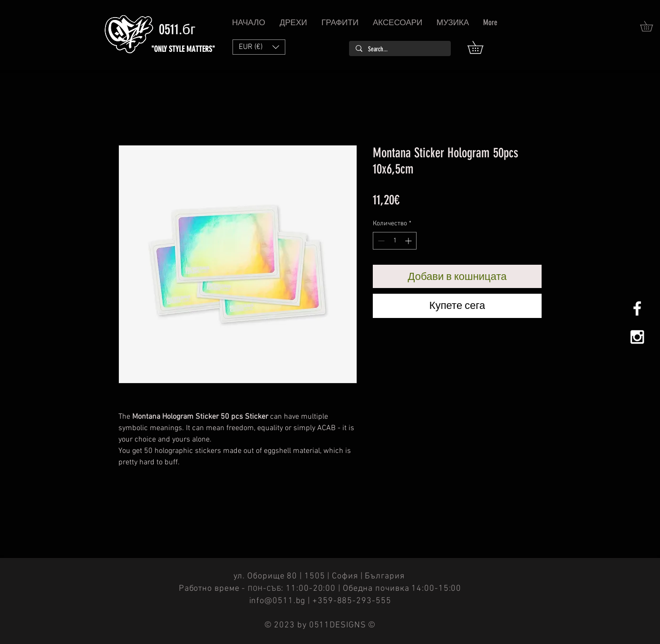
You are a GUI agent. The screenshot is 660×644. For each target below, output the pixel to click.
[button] (481, 47)
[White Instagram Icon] (637, 337)
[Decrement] (380, 241)
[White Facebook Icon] (637, 308)
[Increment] (409, 241)
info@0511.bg (277, 601)
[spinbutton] (395, 241)
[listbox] (259, 47)
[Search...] (399, 49)
